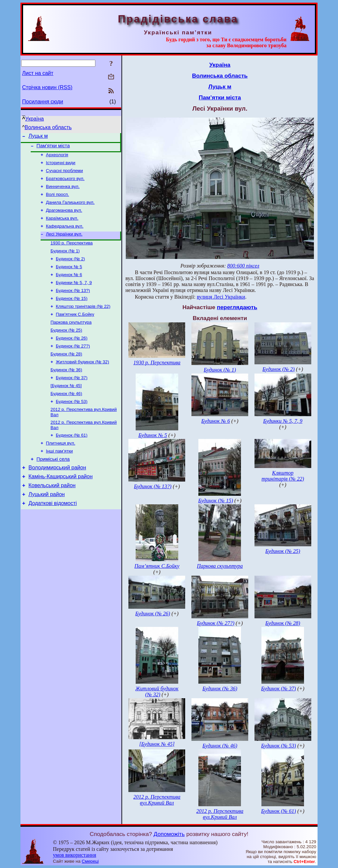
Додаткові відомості (52, 536)
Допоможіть (169, 834)
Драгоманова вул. (64, 217)
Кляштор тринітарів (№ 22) (83, 322)
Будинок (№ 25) (66, 347)
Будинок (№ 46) (66, 416)
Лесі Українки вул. (64, 243)
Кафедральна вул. (65, 235)
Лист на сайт (38, 73)
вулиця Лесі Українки (221, 297)
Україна (34, 119)
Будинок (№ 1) (65, 261)
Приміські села (53, 487)
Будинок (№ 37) (72, 399)
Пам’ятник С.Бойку (75, 330)
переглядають (237, 307)
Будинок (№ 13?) (73, 304)
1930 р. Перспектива (72, 253)
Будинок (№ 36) (66, 390)
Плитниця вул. (61, 469)
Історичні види (61, 166)
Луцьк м (38, 137)
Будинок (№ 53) (72, 425)
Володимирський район (57, 496)
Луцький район (47, 526)
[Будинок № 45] (66, 407)
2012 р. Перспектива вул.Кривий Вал (157, 800)
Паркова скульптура (71, 339)
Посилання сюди (43, 102)
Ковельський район (52, 516)
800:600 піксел (243, 266)
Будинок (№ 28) (66, 373)
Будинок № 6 (69, 287)
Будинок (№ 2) (70, 270)
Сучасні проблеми (64, 175)
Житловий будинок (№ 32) (82, 382)
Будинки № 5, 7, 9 (74, 296)
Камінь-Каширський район (60, 506)
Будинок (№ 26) (72, 356)
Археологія (57, 157)
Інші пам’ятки (59, 477)
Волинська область (48, 127)
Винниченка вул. (63, 192)
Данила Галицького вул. (70, 209)
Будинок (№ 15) (72, 313)
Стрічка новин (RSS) (47, 87)
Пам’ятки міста (53, 148)
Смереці (90, 861)
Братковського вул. (65, 183)
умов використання (74, 855)
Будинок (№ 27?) (73, 364)
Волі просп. (57, 200)
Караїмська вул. (62, 226)
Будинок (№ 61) (72, 460)
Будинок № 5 (69, 279)
